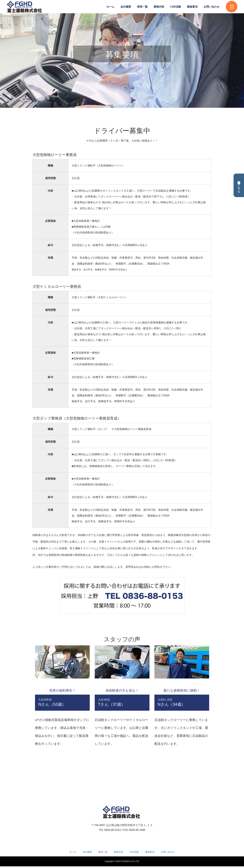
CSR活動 (176, 7)
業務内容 (159, 7)
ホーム (110, 7)
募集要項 (192, 7)
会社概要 (126, 7)
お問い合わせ (211, 7)
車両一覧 (142, 7)
